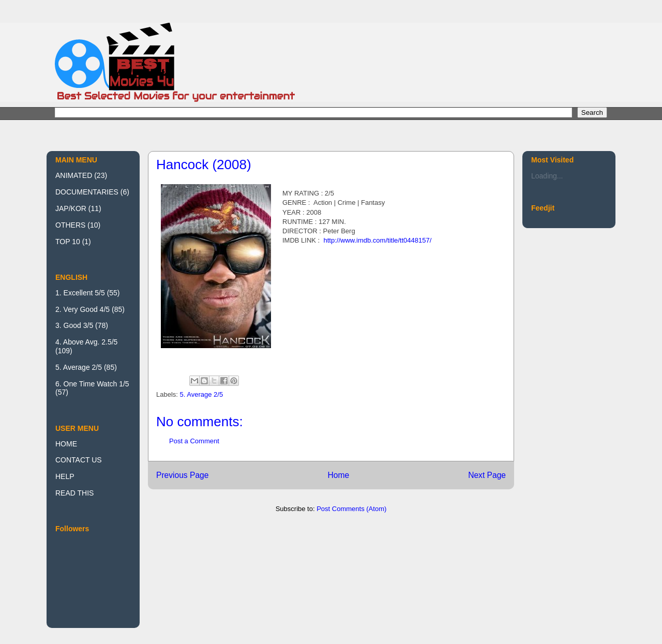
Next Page (487, 475)
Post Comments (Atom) (351, 509)
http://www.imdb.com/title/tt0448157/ (377, 240)
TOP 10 (68, 242)
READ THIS (74, 493)
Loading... (547, 176)
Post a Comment (194, 441)
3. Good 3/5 (74, 325)
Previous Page (182, 475)
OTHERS (70, 225)
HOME (66, 444)
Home (338, 475)
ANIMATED (74, 175)
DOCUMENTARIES (87, 192)
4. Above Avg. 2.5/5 (86, 342)
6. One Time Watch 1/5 (92, 384)
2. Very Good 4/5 (82, 309)
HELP (65, 476)
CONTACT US (79, 460)
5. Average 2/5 (202, 394)
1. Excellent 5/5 (80, 293)
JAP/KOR (71, 208)
